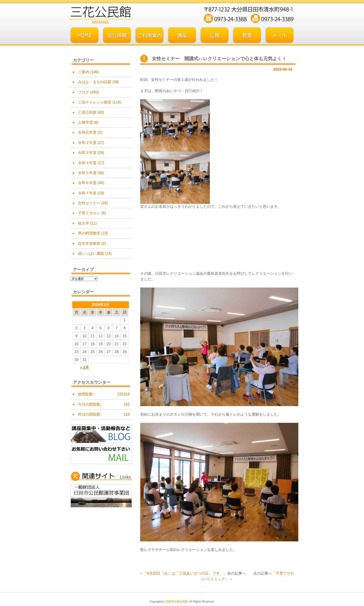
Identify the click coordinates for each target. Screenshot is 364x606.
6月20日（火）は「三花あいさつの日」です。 (185, 573)
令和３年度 (87, 153)
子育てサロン (89, 213)
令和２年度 (87, 143)
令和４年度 (87, 163)
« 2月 (84, 367)
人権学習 (85, 122)
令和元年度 (87, 132)
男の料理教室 (89, 233)
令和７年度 (87, 193)
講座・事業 (182, 35)
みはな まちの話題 (95, 82)
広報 (214, 35)
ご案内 (84, 72)
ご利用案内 (149, 35)
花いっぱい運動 (91, 253)
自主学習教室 (89, 243)
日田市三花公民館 (177, 602)
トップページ (84, 35)
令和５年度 (87, 173)
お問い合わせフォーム (279, 35)
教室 (247, 35)
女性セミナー (89, 203)
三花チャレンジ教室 (95, 102)
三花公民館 (87, 112)
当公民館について (117, 35)
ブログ (84, 92)
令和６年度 (87, 183)
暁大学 (84, 223)
